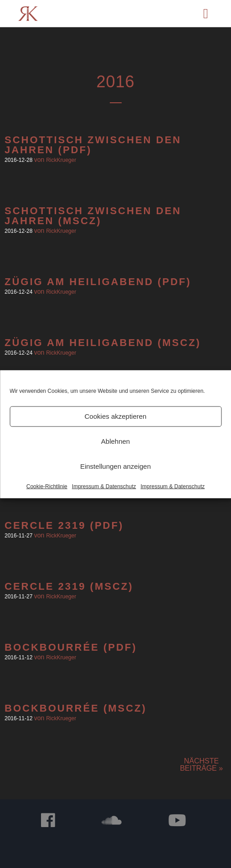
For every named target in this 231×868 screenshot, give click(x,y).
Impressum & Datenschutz (104, 486)
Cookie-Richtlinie (47, 486)
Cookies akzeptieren (116, 416)
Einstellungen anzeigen (115, 466)
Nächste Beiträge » (201, 765)
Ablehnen (115, 441)
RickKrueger (61, 160)
